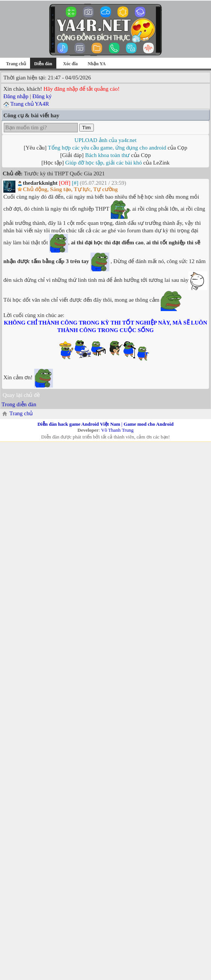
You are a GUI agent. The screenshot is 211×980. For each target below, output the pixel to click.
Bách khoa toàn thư (108, 155)
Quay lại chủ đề (21, 395)
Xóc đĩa (70, 64)
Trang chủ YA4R (29, 104)
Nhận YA (97, 64)
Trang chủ (16, 64)
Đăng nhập (16, 96)
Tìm (87, 128)
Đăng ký (42, 96)
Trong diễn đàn (19, 404)
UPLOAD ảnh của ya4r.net (105, 140)
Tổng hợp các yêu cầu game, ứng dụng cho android (107, 148)
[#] (75, 183)
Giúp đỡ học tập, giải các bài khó (104, 163)
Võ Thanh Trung (117, 430)
